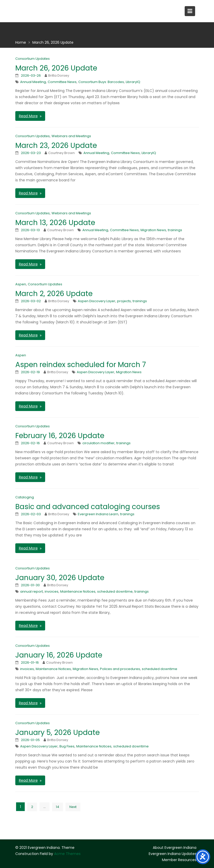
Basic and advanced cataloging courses (88, 507)
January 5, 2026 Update (58, 732)
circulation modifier (98, 443)
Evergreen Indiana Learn (98, 514)
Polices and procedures (120, 669)
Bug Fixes (67, 746)
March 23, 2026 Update (56, 145)
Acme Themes (67, 854)
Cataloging (25, 497)
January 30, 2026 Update (60, 578)
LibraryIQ (133, 82)
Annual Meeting (33, 82)
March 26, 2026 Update (56, 68)
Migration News (153, 230)
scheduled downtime (115, 591)
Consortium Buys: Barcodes (101, 82)
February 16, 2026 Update (60, 436)
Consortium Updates (33, 59)
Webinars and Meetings (71, 136)
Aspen (21, 284)
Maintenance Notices (78, 591)
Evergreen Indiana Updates (173, 854)
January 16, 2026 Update (59, 655)
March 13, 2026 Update (55, 223)
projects (124, 301)
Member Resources (179, 860)
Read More (28, 116)
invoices (52, 591)
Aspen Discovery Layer (97, 301)
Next (73, 807)
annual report (32, 591)
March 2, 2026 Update (54, 294)
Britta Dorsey (59, 75)
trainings (175, 230)
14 (58, 807)
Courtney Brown (61, 153)
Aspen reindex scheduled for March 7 (81, 365)
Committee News (62, 82)
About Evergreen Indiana (175, 848)
